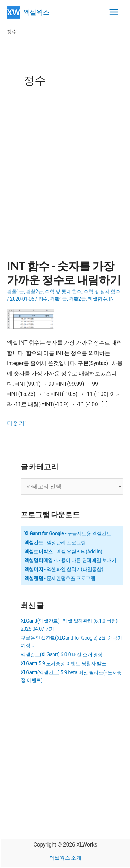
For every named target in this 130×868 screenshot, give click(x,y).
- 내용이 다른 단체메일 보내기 (70, 560)
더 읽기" (17, 423)
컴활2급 (34, 292)
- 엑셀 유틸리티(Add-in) (63, 552)
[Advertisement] (65, 187)
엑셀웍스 (37, 12)
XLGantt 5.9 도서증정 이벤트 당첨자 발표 (64, 663)
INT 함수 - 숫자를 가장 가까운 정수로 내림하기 (64, 272)
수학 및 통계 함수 (63, 292)
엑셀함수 (97, 299)
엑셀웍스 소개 (66, 858)
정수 (43, 299)
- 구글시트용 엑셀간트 (68, 533)
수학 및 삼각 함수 (102, 292)
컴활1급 (15, 292)
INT (113, 299)
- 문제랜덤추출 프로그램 (60, 578)
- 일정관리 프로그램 (55, 542)
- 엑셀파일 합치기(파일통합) (64, 569)
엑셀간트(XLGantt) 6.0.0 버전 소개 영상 (62, 654)
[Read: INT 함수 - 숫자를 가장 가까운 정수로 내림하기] (33, 319)
